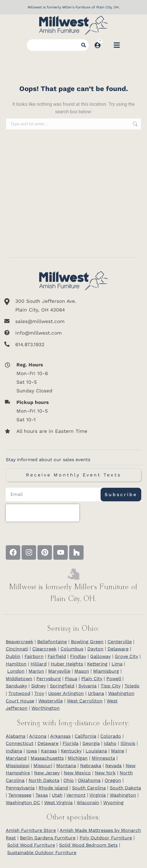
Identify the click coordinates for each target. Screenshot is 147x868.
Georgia (91, 743)
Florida (70, 743)
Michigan (78, 758)
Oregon (113, 780)
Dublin (13, 656)
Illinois (128, 743)
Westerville (51, 701)
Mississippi (18, 766)
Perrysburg (49, 679)
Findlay (78, 656)
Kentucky (71, 751)
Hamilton (16, 664)
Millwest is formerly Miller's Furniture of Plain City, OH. (74, 7)
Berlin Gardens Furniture (48, 838)
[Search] (84, 45)
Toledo (132, 686)
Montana (66, 766)
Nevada (113, 766)
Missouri (43, 766)
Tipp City (111, 686)
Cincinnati (17, 649)
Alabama (16, 736)
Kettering (97, 664)
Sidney (38, 686)
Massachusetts (47, 758)
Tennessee (20, 795)
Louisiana (96, 751)
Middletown (19, 679)
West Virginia (58, 803)
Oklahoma (89, 780)
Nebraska (91, 766)
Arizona (38, 736)
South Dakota (125, 788)
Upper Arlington (66, 693)
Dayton (95, 649)
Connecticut (20, 743)
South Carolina (89, 788)
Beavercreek (19, 642)
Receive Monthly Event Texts (73, 475)
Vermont (76, 795)
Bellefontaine (52, 642)
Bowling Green (87, 642)
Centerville (120, 642)
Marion (36, 671)
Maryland (16, 758)
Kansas (49, 751)
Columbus (72, 649)
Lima (117, 664)
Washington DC (23, 803)
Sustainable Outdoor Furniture (42, 853)
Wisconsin (88, 803)
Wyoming (113, 803)
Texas (42, 795)
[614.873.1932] (73, 344)
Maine (118, 751)
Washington (123, 795)
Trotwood (19, 693)
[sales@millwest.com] (73, 321)
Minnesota (103, 758)
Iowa (32, 751)
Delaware (118, 649)
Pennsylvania (20, 788)
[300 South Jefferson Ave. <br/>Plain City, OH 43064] (73, 305)
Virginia (98, 795)
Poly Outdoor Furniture (106, 838)
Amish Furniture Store (31, 830)
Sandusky (16, 686)
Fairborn (34, 656)
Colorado (111, 736)
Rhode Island (53, 788)
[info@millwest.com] (73, 333)
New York (105, 773)
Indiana (14, 751)
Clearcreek (44, 649)
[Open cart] (107, 45)
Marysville (59, 671)
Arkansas (60, 736)
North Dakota (44, 780)
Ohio (69, 780)
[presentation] (43, 513)
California (85, 736)
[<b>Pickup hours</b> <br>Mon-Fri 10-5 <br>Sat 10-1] (66, 411)
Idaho (110, 743)
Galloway (100, 656)
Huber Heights (67, 664)
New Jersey (47, 773)
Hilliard (39, 664)
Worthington (46, 708)
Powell (114, 679)
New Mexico (77, 773)
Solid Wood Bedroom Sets (88, 845)
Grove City (126, 656)
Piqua (71, 679)
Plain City (92, 679)
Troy (39, 693)
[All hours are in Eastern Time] (66, 431)
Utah (57, 795)
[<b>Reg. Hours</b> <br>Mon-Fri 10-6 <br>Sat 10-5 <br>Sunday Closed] (66, 378)
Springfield (62, 686)
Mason (82, 671)
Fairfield (57, 656)
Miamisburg (106, 671)
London (16, 671)
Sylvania (87, 686)
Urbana (96, 693)
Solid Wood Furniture (31, 845)
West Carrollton (85, 701)
